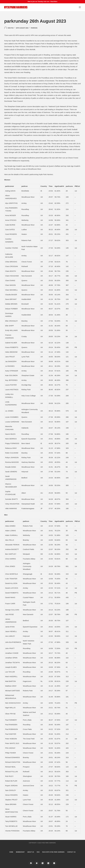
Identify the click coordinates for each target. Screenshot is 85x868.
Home (11, 852)
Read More (54, 2)
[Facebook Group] (37, 863)
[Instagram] (54, 863)
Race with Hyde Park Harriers (53, 852)
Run (38, 852)
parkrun (34, 28)
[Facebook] (31, 863)
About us (31, 852)
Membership (20, 852)
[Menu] (80, 7)
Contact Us (71, 852)
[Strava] (42, 863)
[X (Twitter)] (48, 863)
